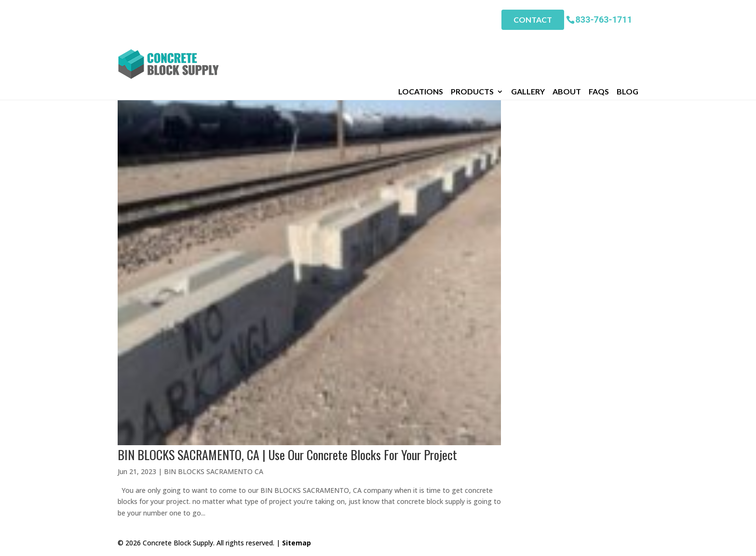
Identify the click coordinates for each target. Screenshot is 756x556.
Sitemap (297, 543)
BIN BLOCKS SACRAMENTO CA (214, 471)
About (567, 43)
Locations (421, 43)
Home (127, 56)
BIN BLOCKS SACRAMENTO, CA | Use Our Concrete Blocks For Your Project (287, 455)
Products (472, 43)
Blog (628, 43)
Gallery (528, 43)
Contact (533, 20)
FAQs (599, 43)
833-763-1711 (604, 19)
